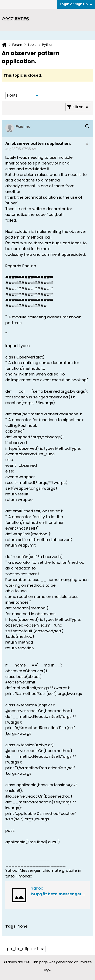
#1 (88, 144)
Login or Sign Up (76, 4)
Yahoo (37, 888)
